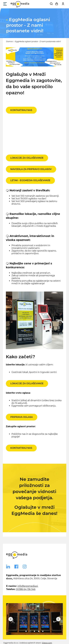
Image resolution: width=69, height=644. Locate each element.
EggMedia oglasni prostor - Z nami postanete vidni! (38, 41)
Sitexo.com (47, 643)
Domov (10, 41)
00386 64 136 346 (26, 589)
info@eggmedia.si (28, 586)
